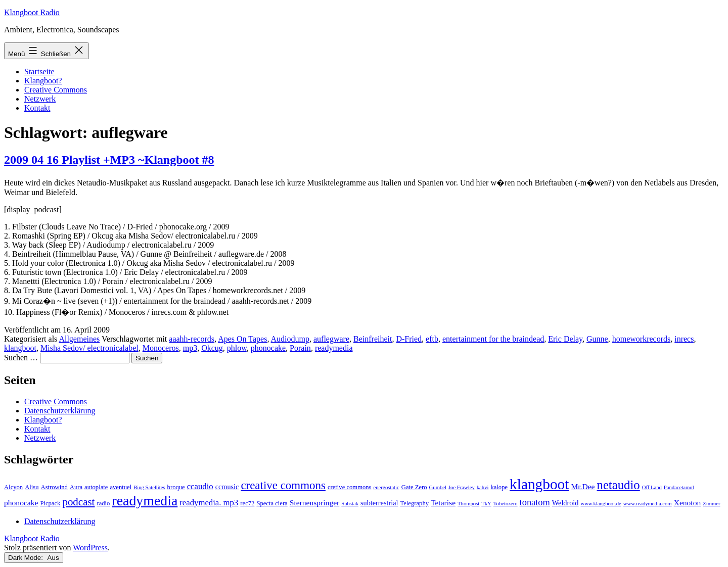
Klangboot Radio (32, 12)
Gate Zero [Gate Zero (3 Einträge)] (414, 487)
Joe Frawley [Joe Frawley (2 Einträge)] (462, 487)
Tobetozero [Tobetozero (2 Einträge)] (506, 504)
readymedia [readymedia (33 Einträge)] (145, 501)
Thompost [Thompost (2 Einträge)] (468, 504)
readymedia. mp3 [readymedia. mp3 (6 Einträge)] (209, 503)
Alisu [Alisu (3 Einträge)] (32, 487)
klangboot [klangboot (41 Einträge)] (539, 484)
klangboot (20, 348)
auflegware (331, 339)
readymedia (334, 348)
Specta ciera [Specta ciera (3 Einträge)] (272, 503)
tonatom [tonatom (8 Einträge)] (535, 502)
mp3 (190, 348)
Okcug (212, 348)
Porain (300, 348)
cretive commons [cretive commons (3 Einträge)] (350, 487)
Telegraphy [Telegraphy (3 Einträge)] (414, 503)
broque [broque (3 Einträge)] (176, 487)
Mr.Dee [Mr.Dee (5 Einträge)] (583, 486)
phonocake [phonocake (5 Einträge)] (21, 503)
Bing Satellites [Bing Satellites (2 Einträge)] (149, 487)
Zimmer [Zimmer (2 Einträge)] (711, 504)
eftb (432, 339)
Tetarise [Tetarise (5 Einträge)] (443, 503)
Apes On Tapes (242, 339)
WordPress (90, 548)
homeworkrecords (642, 339)
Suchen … (21, 358)
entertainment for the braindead (493, 339)
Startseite (39, 72)
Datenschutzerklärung (60, 411)
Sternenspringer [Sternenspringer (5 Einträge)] (315, 503)
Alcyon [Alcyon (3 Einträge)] (13, 487)
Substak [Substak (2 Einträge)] (350, 504)
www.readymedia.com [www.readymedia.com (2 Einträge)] (648, 504)
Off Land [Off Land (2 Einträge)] (652, 487)
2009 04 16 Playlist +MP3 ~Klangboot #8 (109, 160)
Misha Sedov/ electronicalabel (89, 348)
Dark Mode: (34, 558)
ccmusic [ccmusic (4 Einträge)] (227, 487)
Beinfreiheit (373, 339)
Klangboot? (43, 81)
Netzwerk (40, 99)
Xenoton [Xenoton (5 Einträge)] (688, 503)
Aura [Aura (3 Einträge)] (76, 487)
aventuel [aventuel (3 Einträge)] (121, 487)
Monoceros (161, 348)
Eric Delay (565, 339)
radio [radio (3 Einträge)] (103, 503)
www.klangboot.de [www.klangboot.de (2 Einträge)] (601, 504)
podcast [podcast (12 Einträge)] (78, 502)
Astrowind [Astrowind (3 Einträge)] (54, 487)
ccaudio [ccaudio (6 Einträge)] (200, 486)
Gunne (597, 339)
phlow (237, 348)
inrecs (684, 339)
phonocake (268, 348)
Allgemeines (79, 339)
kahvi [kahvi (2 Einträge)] (483, 487)
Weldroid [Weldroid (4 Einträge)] (565, 503)
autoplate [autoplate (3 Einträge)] (96, 487)
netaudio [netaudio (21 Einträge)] (619, 485)
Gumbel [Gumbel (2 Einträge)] (438, 487)
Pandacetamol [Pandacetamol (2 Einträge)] (679, 487)
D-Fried (409, 339)
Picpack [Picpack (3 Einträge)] (50, 503)
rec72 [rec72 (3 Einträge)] (247, 503)
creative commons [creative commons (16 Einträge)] (283, 485)
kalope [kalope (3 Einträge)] (499, 487)
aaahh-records (192, 339)
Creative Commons (56, 90)
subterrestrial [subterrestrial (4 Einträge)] (379, 503)
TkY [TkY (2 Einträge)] (486, 504)
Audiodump (290, 339)
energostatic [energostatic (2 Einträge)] (386, 487)
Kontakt (37, 108)
